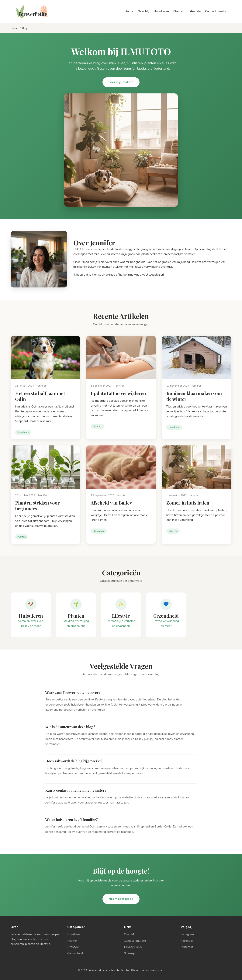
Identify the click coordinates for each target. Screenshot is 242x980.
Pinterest (187, 947)
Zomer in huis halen (188, 503)
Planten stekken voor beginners (37, 506)
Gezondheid (75, 953)
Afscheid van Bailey (111, 503)
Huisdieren (161, 11)
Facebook (187, 941)
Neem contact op (121, 899)
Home (129, 11)
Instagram (187, 934)
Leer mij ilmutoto (121, 82)
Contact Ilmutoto (217, 11)
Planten (179, 11)
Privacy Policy (133, 947)
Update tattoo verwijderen (118, 393)
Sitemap (130, 953)
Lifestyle (195, 11)
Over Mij (143, 11)
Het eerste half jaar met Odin (40, 396)
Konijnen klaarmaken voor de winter (194, 396)
